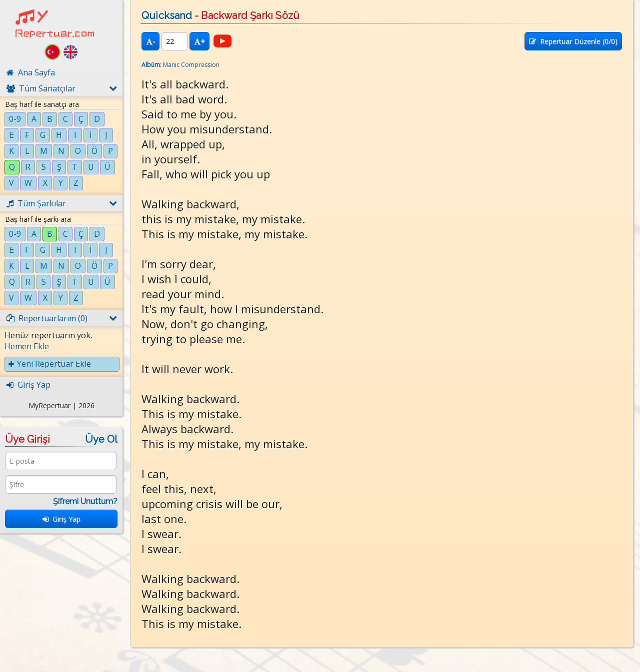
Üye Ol (101, 439)
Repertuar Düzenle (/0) (573, 41)
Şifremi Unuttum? (85, 501)
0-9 (15, 119)
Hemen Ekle (27, 346)
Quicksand (167, 15)
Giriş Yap (61, 519)
